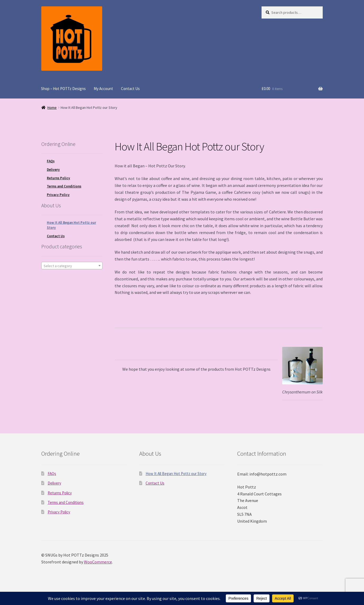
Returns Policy (59, 178)
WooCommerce (98, 562)
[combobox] (72, 266)
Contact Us (130, 89)
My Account (103, 89)
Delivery (53, 170)
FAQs (51, 161)
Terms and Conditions (64, 186)
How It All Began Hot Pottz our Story (176, 474)
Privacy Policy (58, 195)
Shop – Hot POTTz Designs (63, 89)
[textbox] (72, 266)
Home (52, 107)
